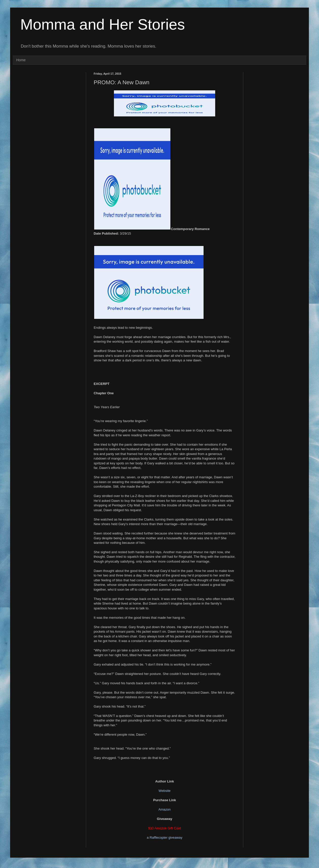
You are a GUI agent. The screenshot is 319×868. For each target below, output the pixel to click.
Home (21, 60)
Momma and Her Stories (103, 24)
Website (164, 791)
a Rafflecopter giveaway (165, 838)
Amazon (165, 809)
